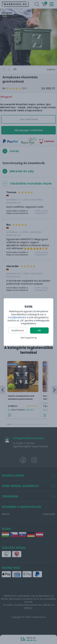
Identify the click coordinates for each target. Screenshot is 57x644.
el (36, 338)
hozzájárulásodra (17, 317)
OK (39, 330)
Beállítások (18, 330)
